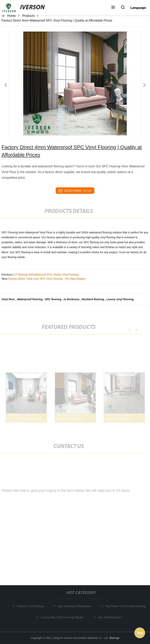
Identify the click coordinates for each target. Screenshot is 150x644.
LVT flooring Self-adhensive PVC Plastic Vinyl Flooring (46, 275)
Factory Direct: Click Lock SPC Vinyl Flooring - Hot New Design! (47, 279)
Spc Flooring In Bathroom (75, 606)
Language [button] (138, 8)
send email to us (75, 191)
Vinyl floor (9, 299)
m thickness (72, 299)
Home (12, 16)
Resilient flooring (93, 299)
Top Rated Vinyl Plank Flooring (126, 606)
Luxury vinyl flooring (120, 299)
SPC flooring (53, 299)
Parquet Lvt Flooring (31, 606)
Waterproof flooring (30, 299)
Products (29, 16)
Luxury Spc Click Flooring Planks (63, 617)
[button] (113, 8)
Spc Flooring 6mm (111, 617)
